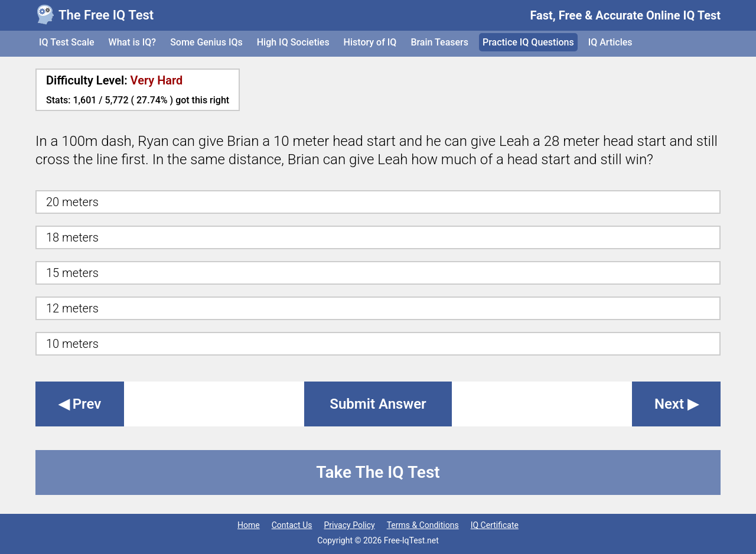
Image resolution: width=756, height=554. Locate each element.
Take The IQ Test (378, 472)
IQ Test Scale (67, 42)
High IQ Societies (293, 42)
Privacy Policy (349, 525)
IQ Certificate (495, 525)
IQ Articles (610, 42)
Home (249, 525)
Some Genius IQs (206, 42)
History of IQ (370, 42)
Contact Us (292, 525)
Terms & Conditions (423, 525)
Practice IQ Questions (528, 42)
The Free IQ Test (106, 15)
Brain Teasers (439, 42)
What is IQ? (133, 42)
